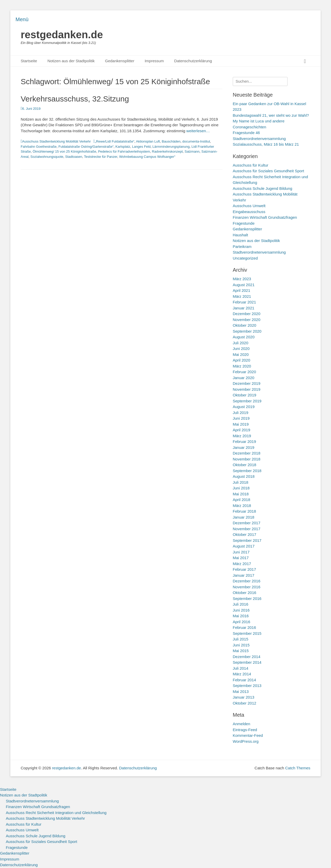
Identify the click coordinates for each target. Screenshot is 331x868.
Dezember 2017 (247, 523)
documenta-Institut (196, 141)
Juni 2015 (241, 645)
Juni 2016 (241, 610)
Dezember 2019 (247, 383)
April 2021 (242, 290)
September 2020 (247, 331)
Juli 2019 (240, 413)
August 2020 (244, 337)
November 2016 (247, 587)
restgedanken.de (62, 35)
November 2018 (247, 459)
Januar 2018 (243, 517)
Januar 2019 (243, 447)
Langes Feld (141, 147)
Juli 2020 (240, 343)
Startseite (29, 61)
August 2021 (244, 285)
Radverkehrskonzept (167, 151)
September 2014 (247, 662)
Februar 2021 (244, 302)
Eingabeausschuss (249, 212)
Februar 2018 (244, 511)
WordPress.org (246, 741)
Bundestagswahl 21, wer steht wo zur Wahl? (271, 115)
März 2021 (242, 296)
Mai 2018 (241, 494)
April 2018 (242, 500)
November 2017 (247, 529)
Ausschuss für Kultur (251, 165)
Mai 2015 (241, 651)
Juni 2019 (241, 418)
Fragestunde (244, 223)
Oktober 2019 (245, 395)
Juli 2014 (240, 668)
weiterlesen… (198, 131)
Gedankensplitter (120, 61)
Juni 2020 (241, 349)
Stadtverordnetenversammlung (259, 252)
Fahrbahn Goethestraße (39, 147)
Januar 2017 (243, 575)
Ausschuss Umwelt (249, 206)
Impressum (154, 61)
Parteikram (242, 247)
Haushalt (240, 235)
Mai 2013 (241, 691)
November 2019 (247, 389)
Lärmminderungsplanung (171, 147)
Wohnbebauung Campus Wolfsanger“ (147, 157)
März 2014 (242, 674)
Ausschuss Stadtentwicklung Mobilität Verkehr (57, 141)
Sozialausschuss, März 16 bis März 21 (266, 144)
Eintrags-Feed (245, 730)
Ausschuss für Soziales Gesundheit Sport (268, 171)
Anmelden (242, 724)
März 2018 (242, 506)
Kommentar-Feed (248, 735)
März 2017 (242, 564)
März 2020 (242, 366)
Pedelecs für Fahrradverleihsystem (124, 151)
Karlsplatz (123, 147)
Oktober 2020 (245, 325)
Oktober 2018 (245, 465)
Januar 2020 (243, 378)
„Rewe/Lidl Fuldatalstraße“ (115, 141)
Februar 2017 (244, 569)
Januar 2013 (243, 697)
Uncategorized (245, 258)
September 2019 (247, 401)
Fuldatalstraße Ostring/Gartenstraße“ (86, 147)
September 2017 (247, 540)
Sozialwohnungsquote (47, 157)
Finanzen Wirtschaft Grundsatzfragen (265, 217)
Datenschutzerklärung (193, 61)
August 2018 (244, 476)
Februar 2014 (244, 680)
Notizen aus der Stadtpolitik (71, 61)
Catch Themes (298, 768)
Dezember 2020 (247, 314)
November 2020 (247, 320)
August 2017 (244, 546)
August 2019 (244, 407)
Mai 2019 (241, 424)
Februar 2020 (244, 372)
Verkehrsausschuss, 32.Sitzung (75, 99)
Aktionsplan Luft (148, 141)
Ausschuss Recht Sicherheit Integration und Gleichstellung (56, 813)
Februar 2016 (244, 627)
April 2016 (242, 622)
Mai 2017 (241, 558)
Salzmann (192, 151)
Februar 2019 (244, 441)
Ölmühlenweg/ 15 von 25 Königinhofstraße (64, 151)
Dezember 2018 (247, 453)
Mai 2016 (241, 616)
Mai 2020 (241, 354)
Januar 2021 (243, 308)
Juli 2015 (240, 639)
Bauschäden (171, 141)
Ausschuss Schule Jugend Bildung (262, 188)
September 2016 (247, 599)
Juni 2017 (241, 552)
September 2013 (247, 686)
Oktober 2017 (245, 534)
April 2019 (242, 430)
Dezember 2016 (247, 581)
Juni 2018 (241, 488)
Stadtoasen (74, 157)
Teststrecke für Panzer (101, 157)
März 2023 (242, 279)
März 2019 (242, 436)
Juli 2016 (240, 604)
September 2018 (247, 471)
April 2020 (242, 360)
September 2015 (247, 633)
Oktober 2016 (245, 593)
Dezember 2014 (247, 657)
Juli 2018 (240, 482)
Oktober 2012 (245, 703)
